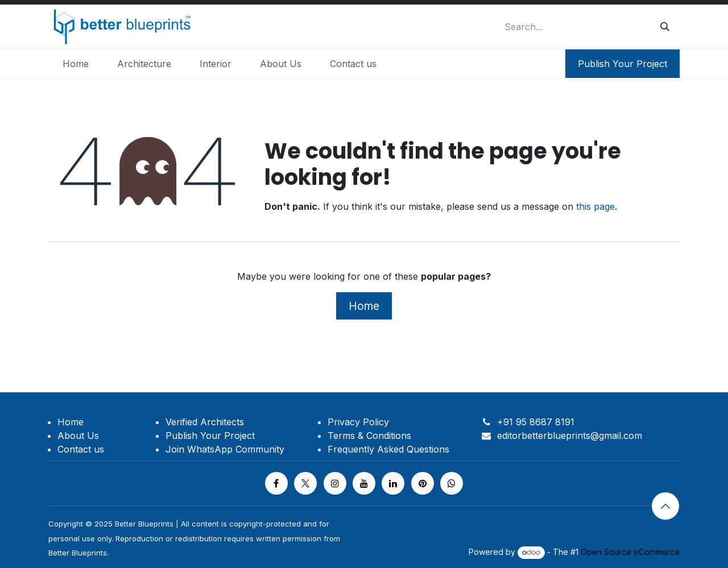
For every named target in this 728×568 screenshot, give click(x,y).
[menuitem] (76, 64)
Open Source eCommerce (630, 552)
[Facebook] (276, 483)
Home (364, 306)
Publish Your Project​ (622, 64)
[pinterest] (423, 483)
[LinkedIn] (393, 483)
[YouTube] (364, 483)
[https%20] (452, 483)
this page (595, 206)
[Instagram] (335, 483)
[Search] (665, 27)
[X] (305, 483)
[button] (665, 506)
